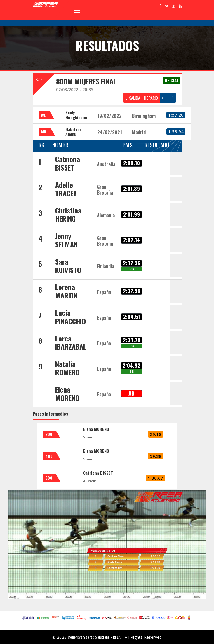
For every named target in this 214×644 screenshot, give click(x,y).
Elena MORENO (96, 429)
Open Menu (77, 10)
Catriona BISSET (98, 473)
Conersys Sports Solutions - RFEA (94, 637)
